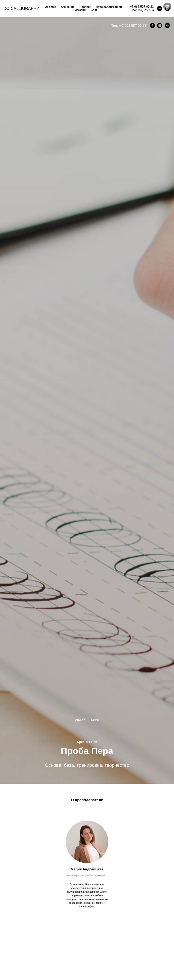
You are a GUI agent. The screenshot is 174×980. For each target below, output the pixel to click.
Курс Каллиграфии (109, 7)
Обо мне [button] (50, 7)
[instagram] (160, 25)
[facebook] (152, 25)
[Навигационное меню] (167, 7)
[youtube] (167, 25)
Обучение (68, 7)
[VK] (160, 8)
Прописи (85, 7)
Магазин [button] (80, 10)
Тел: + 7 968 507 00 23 (129, 25)
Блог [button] (94, 10)
